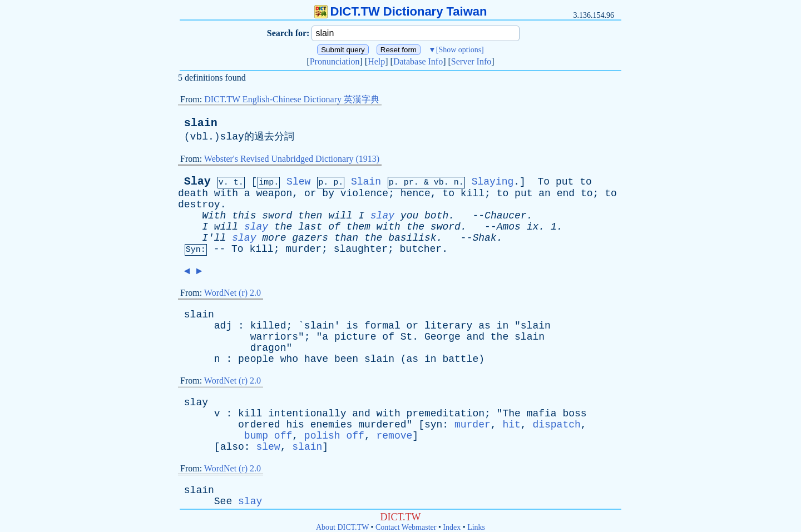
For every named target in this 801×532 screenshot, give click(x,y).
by (328, 193)
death (193, 193)
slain (201, 123)
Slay (197, 182)
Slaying (493, 182)
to (586, 182)
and (476, 337)
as (484, 326)
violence (364, 193)
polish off (334, 436)
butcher (421, 249)
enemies (332, 425)
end (566, 193)
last (310, 227)
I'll (214, 238)
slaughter (361, 249)
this (244, 216)
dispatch (556, 425)
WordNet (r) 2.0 (233, 293)
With (214, 216)
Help (376, 61)
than (346, 238)
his (295, 425)
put (565, 182)
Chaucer (506, 216)
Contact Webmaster (406, 527)
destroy (199, 205)
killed (268, 326)
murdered (382, 425)
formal (382, 326)
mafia (542, 414)
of (334, 227)
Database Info (418, 61)
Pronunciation (335, 61)
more (274, 238)
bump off (268, 436)
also (232, 447)
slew (268, 447)
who (289, 359)
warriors (274, 337)
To (544, 182)
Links (476, 527)
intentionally (307, 414)
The (511, 414)
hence (416, 193)
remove (395, 436)
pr (409, 183)
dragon (268, 348)
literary (448, 326)
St (407, 337)
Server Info (471, 61)
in (503, 326)
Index (452, 527)
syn (433, 425)
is (352, 326)
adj (223, 326)
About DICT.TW (342, 527)
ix (533, 227)
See (223, 501)
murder (303, 249)
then (310, 216)
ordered (259, 425)
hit (511, 425)
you (409, 216)
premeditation (446, 414)
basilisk (412, 238)
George (442, 337)
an (545, 193)
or (310, 193)
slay (382, 216)
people (256, 359)
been (346, 359)
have (316, 359)
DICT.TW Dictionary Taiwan (401, 11)
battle (460, 359)
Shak (484, 238)
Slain (366, 182)
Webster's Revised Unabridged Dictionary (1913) (292, 159)
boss (574, 414)
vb (439, 183)
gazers (310, 238)
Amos (509, 227)
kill (473, 193)
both (436, 216)
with (226, 193)
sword (277, 216)
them (359, 227)
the (283, 227)
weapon (274, 193)
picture (355, 337)
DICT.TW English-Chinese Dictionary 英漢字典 (292, 99)
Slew (298, 182)
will (340, 216)
